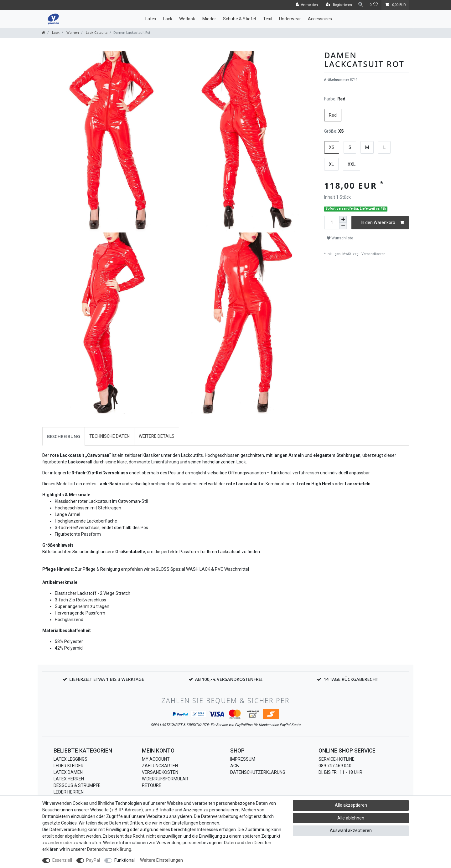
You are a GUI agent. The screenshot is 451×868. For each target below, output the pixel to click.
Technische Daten (109, 436)
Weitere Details (157, 436)
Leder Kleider (69, 766)
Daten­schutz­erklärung (109, 849)
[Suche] (360, 5)
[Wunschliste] (374, 5)
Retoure (152, 785)
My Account (156, 759)
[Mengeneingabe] (332, 223)
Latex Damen (68, 772)
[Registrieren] (337, 5)
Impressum (243, 759)
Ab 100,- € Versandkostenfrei (229, 679)
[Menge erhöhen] (343, 219)
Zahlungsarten (160, 766)
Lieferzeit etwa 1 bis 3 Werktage (107, 679)
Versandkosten (373, 254)
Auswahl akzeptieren (351, 830)
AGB (235, 766)
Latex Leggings (70, 759)
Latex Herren (69, 779)
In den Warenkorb (382, 223)
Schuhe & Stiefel (239, 19)
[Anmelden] (305, 5)
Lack (168, 19)
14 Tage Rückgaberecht (351, 679)
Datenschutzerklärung (258, 772)
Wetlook (187, 19)
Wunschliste (340, 238)
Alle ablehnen (351, 818)
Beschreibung (64, 436)
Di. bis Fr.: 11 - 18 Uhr (340, 772)
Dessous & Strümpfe (77, 785)
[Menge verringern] (343, 226)
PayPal (93, 860)
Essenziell (62, 860)
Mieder (209, 19)
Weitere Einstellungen (161, 860)
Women (72, 33)
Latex (151, 19)
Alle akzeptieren (351, 805)
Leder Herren (69, 792)
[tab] (64, 436)
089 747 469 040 (335, 766)
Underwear (290, 19)
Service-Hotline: (337, 759)
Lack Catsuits (96, 33)
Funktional (124, 860)
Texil (268, 19)
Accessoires (320, 19)
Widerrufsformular (165, 779)
